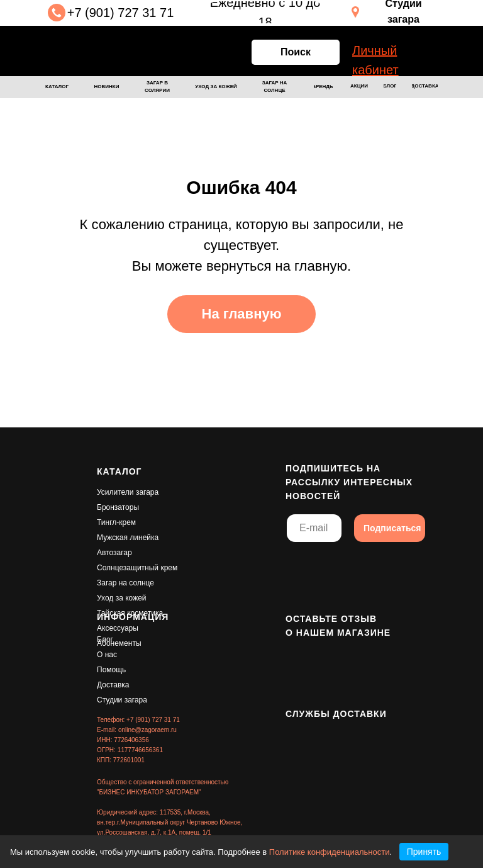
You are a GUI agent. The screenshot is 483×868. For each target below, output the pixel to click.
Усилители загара (128, 492)
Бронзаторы (118, 507)
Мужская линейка (128, 538)
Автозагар (114, 553)
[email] (314, 528)
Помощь (111, 670)
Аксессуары (118, 628)
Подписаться (392, 528)
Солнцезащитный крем (137, 568)
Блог (105, 640)
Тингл (107, 522)
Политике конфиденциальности (330, 852)
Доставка (113, 685)
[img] (97, 51)
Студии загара (122, 700)
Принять (424, 852)
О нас (107, 655)
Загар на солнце (125, 583)
